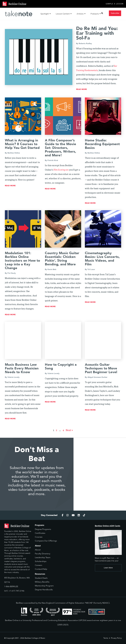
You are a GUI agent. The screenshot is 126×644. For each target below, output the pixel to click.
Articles (81, 14)
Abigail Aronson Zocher (97, 377)
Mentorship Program (44, 586)
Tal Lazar (91, 269)
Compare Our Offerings (46, 541)
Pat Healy (12, 273)
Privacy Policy (116, 638)
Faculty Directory (43, 554)
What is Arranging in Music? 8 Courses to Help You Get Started (22, 144)
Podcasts (96, 14)
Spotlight (46, 14)
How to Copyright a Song (61, 366)
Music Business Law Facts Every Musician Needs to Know (22, 368)
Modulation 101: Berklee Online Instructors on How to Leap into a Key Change (22, 261)
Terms (106, 638)
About (38, 550)
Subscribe (115, 13)
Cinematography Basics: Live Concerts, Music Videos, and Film (102, 259)
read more (81, 89)
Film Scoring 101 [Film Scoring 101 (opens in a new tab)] (61, 170)
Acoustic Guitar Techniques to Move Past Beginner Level (101, 368)
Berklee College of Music (35, 638)
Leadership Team (43, 557)
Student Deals (41, 578)
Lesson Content (64, 14)
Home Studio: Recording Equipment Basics (102, 144)
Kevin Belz (52, 269)
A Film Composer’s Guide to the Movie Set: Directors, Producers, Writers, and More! (60, 148)
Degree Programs (43, 529)
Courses (39, 537)
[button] (102, 13)
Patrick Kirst (53, 160)
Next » (69, 430)
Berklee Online (14, 153)
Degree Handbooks (44, 590)
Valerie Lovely (13, 377)
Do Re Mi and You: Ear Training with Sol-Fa (97, 33)
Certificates (40, 533)
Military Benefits (42, 582)
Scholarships (41, 561)
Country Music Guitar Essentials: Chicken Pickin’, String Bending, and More (62, 259)
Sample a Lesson (115, 4)
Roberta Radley (85, 44)
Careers (38, 565)
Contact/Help (41, 569)
